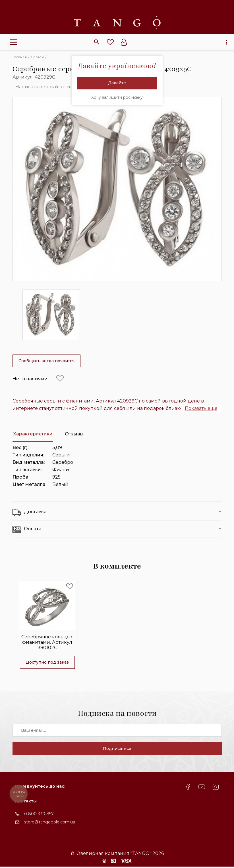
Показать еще (201, 408)
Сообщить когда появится (46, 361)
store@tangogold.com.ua (50, 824)
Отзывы (74, 434)
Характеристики (33, 434)
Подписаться (117, 750)
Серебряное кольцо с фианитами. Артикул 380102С (47, 642)
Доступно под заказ (47, 662)
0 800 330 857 (39, 815)
